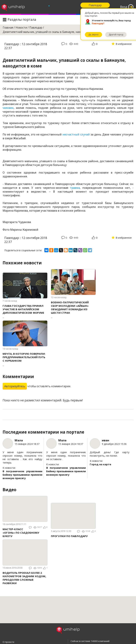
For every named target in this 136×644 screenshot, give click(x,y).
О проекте (8, 642)
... (25, 311)
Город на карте (100, 464)
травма (75, 188)
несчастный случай (76, 134)
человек (8, 108)
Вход (124, 7)
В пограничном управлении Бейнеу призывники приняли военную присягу (22, 475)
